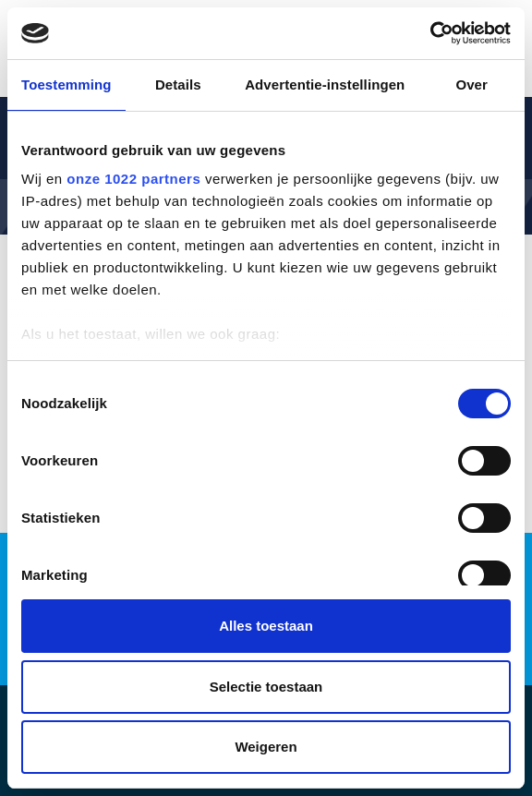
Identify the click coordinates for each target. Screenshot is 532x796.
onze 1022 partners (133, 179)
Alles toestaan (266, 626)
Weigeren (266, 747)
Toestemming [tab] (66, 84)
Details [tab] (178, 84)
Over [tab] (472, 84)
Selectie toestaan (266, 687)
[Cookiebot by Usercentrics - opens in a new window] (430, 33)
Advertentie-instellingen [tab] (325, 84)
